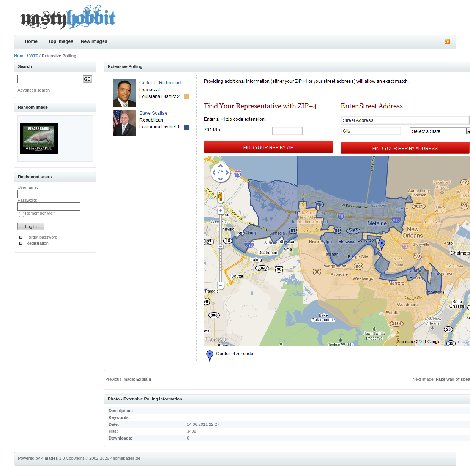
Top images (61, 41)
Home (31, 41)
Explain (144, 379)
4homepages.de (125, 458)
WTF (34, 56)
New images (94, 41)
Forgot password (42, 237)
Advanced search (34, 90)
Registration (37, 243)
